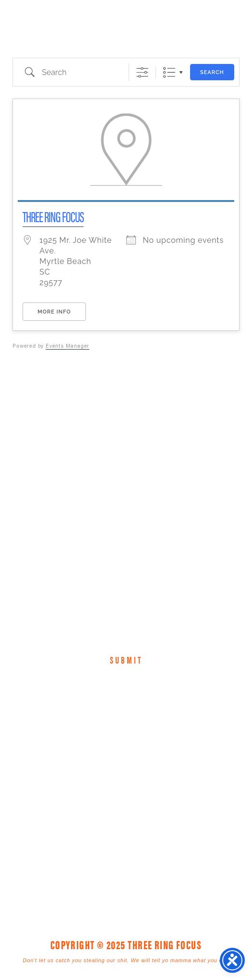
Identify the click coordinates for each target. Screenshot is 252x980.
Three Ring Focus (53, 216)
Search (212, 72)
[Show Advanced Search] (142, 72)
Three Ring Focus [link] (32, 28)
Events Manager (67, 346)
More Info (54, 312)
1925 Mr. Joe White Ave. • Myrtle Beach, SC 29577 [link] (104, 805)
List (169, 72)
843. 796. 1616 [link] (193, 805)
